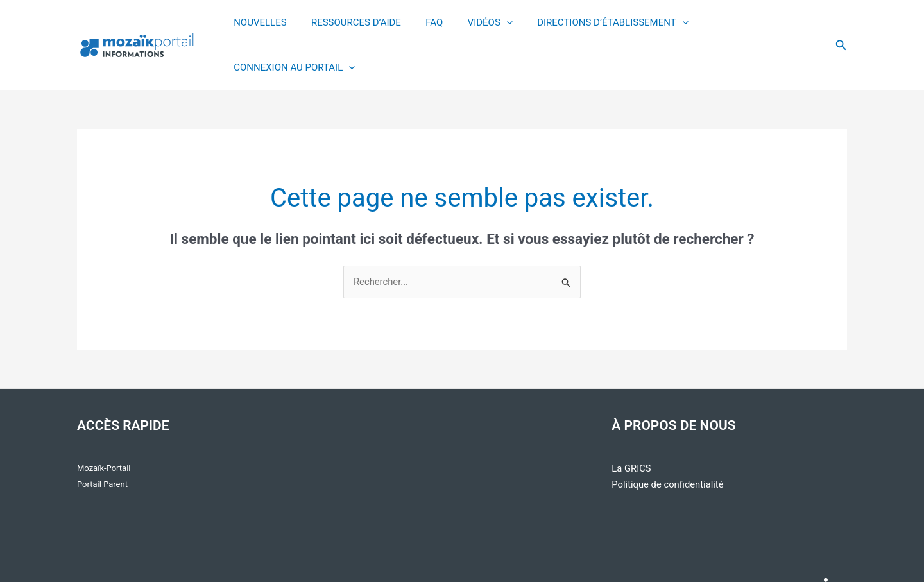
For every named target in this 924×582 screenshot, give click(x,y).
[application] (496, 23)
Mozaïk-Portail (104, 424)
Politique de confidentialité (668, 440)
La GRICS (631, 424)
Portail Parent (102, 440)
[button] (841, 23)
